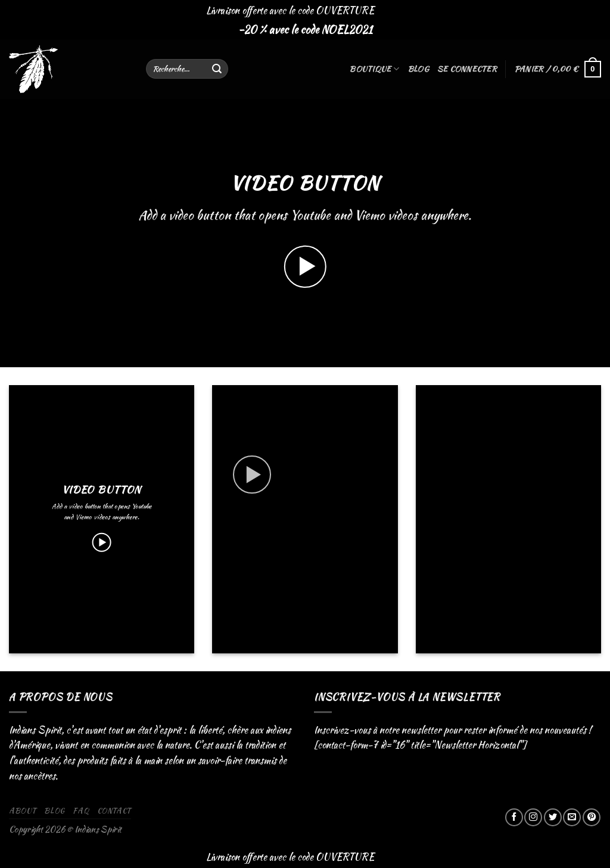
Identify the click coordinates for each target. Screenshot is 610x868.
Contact (114, 810)
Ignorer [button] (390, 10)
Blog (418, 69)
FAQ (81, 810)
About (23, 810)
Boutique (374, 69)
